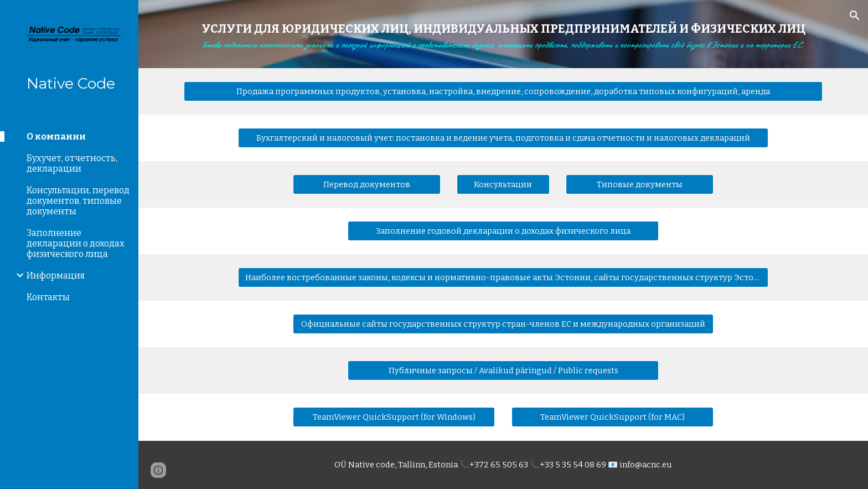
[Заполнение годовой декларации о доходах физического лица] (503, 231)
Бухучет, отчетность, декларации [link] (72, 163)
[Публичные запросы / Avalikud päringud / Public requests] (503, 371)
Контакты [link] (48, 297)
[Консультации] (503, 185)
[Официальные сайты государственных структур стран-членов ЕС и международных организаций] (503, 324)
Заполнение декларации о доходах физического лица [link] (76, 243)
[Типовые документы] (639, 185)
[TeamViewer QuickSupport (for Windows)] (394, 417)
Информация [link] (56, 276)
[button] (855, 16)
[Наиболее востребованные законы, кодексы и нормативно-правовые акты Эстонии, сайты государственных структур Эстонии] (503, 278)
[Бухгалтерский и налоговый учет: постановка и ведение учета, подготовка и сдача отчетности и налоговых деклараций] (503, 138)
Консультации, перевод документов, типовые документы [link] (78, 201)
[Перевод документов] (366, 185)
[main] (503, 34)
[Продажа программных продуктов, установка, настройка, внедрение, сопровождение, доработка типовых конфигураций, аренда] (503, 92)
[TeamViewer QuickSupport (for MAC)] (613, 417)
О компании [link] (56, 137)
